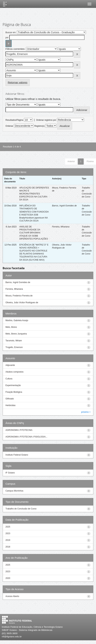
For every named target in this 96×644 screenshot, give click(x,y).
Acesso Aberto (12, 596)
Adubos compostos (14, 372)
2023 (8, 533)
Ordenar (9, 126)
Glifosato (10, 399)
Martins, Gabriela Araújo (17, 320)
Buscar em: (11, 32)
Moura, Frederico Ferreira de (19, 296)
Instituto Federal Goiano (17, 455)
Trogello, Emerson (14, 347)
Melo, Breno (11, 327)
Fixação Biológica (14, 392)
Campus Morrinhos (14, 491)
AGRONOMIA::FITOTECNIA (19, 430)
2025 (8, 527)
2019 (8, 540)
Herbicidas (10, 405)
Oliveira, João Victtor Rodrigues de (22, 303)
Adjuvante (10, 365)
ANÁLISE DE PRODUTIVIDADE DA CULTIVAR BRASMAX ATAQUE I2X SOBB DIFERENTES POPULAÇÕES (34, 233)
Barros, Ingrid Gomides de (64, 206)
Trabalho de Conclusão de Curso (21, 509)
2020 (8, 578)
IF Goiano (10, 473)
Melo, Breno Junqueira (16, 334)
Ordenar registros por (46, 120)
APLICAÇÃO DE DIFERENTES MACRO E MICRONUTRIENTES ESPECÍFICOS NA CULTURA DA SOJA (34, 194)
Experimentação (13, 385)
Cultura (9, 379)
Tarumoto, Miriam (14, 341)
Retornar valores (18, 82)
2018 (8, 547)
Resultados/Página (14, 120)
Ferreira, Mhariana (61, 227)
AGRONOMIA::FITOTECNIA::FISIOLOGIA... (26, 437)
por (7, 38)
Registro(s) (39, 126)
